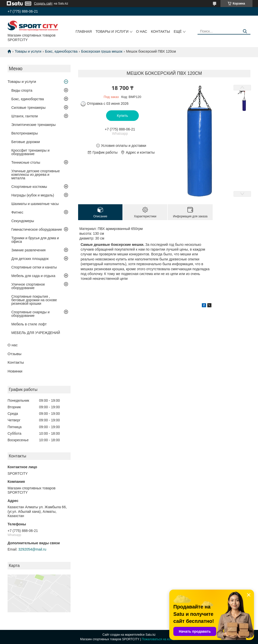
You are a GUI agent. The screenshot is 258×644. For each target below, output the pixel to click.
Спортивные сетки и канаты (34, 267)
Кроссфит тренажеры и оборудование (30, 152)
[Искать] (245, 31)
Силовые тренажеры (28, 108)
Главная (84, 31)
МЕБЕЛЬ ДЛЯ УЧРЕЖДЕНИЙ (36, 333)
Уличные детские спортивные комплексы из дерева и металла (36, 175)
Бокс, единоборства (61, 51)
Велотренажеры (25, 133)
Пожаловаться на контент (160, 639)
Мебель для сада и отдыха (33, 276)
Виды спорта (22, 90)
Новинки (15, 371)
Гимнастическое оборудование (37, 229)
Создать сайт (43, 4)
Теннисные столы (26, 162)
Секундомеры (23, 221)
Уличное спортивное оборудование (28, 286)
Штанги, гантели (25, 116)
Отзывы (14, 354)
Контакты (160, 31)
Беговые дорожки (26, 142)
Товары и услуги (112, 31)
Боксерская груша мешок (102, 51)
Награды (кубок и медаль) (33, 195)
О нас (142, 31)
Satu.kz (150, 635)
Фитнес (17, 212)
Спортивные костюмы (29, 187)
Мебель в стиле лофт (29, 324)
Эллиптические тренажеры (34, 125)
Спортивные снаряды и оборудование (30, 314)
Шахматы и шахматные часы (35, 204)
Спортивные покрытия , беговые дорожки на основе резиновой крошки (34, 300)
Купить (122, 116)
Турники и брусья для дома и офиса (35, 240)
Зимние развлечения (28, 250)
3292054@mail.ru (32, 549)
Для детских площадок (30, 259)
